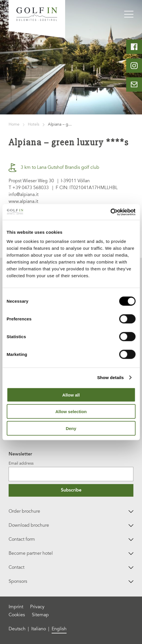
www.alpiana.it (23, 202)
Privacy (37, 607)
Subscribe (71, 490)
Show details (111, 378)
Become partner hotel (71, 554)
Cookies (17, 615)
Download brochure (71, 526)
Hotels (34, 125)
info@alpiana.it (24, 195)
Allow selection (71, 412)
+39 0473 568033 (31, 188)
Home (14, 125)
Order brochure (71, 512)
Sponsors (71, 582)
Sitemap (40, 615)
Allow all (71, 395)
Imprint (16, 607)
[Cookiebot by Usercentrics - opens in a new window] (110, 212)
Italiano (39, 629)
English (59, 629)
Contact (71, 568)
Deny (71, 428)
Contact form (71, 540)
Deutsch (17, 629)
